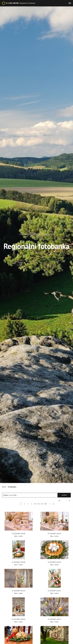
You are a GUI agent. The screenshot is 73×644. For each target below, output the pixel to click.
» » (53, 504)
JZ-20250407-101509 (19, 534)
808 (46, 504)
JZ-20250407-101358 (19, 562)
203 (35, 504)
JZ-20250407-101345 (54, 562)
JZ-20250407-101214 (19, 591)
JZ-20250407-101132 (54, 619)
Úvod (4, 487)
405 (38, 504)
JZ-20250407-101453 (54, 534)
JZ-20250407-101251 (54, 591)
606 (42, 504)
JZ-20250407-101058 (19, 619)
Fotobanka (12, 487)
